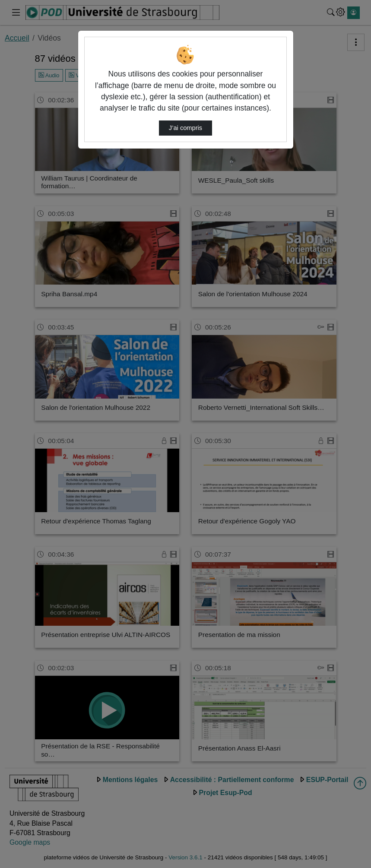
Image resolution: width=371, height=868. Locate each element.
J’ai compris (185, 128)
